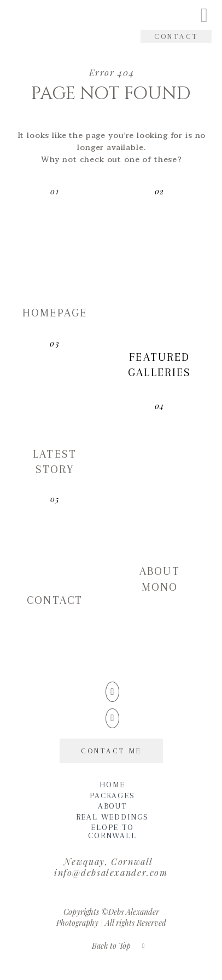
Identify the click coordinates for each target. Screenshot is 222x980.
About (112, 806)
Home (112, 785)
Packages (112, 796)
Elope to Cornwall (112, 832)
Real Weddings (113, 817)
